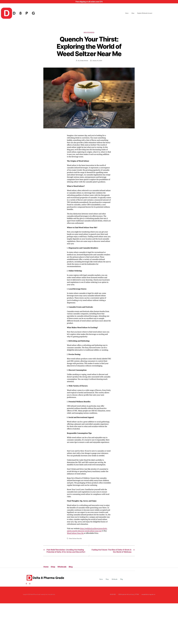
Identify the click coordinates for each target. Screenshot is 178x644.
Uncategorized (89, 32)
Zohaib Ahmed (84, 61)
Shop (133, 13)
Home (127, 13)
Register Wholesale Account (145, 13)
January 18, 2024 (97, 61)
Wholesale (62, 567)
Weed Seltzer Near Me (75, 533)
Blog (71, 567)
